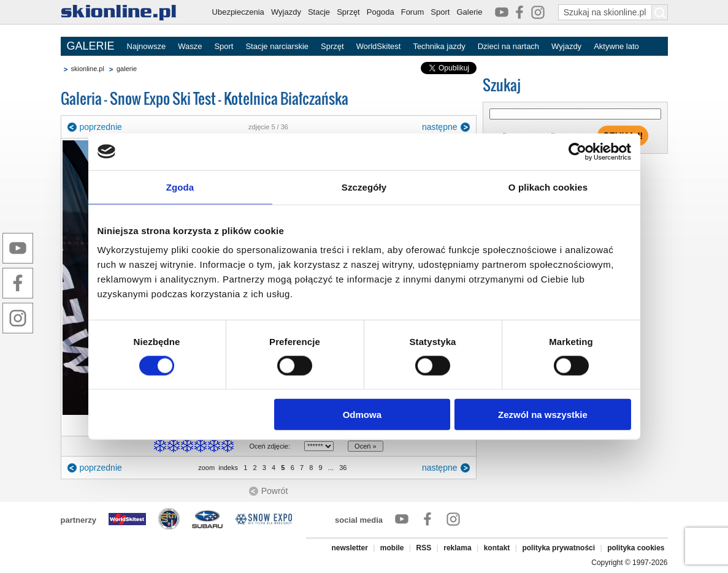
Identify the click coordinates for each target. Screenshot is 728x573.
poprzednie (101, 127)
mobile (392, 548)
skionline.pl (88, 69)
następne (440, 127)
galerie (127, 69)
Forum (413, 12)
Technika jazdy (439, 46)
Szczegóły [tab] (364, 187)
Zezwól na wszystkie (543, 415)
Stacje (319, 12)
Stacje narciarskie (277, 46)
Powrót (275, 491)
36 (343, 468)
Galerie (469, 12)
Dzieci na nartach (508, 46)
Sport (440, 12)
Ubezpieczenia (238, 12)
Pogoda (381, 12)
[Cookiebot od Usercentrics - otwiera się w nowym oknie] (577, 151)
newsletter (349, 548)
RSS (424, 548)
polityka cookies (636, 548)
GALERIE (91, 46)
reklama (457, 548)
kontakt (497, 548)
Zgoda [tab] (180, 187)
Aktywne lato (616, 46)
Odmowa (362, 415)
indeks (228, 468)
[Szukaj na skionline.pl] (660, 12)
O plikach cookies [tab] (548, 187)
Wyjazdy (286, 12)
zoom (206, 468)
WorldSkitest (379, 46)
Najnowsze (147, 46)
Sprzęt (348, 12)
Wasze (190, 46)
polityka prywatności (558, 548)
